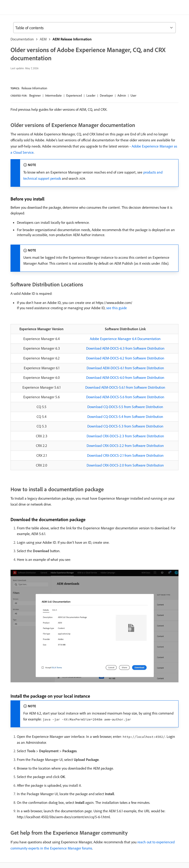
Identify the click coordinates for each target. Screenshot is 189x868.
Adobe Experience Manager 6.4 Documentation (125, 339)
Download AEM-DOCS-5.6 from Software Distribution (125, 397)
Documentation (22, 39)
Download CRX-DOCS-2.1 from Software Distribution (125, 455)
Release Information (34, 88)
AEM (43, 39)
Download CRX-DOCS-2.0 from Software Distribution (125, 465)
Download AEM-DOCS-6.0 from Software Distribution (125, 377)
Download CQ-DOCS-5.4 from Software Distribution (125, 417)
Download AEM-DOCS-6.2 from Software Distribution (125, 358)
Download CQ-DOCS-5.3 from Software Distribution (125, 426)
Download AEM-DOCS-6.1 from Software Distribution (125, 368)
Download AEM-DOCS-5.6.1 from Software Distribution (125, 387)
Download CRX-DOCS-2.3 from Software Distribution (125, 436)
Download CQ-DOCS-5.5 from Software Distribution (125, 407)
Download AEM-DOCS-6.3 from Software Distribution (125, 348)
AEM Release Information (72, 39)
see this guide (117, 308)
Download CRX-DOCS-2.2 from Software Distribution (125, 446)
